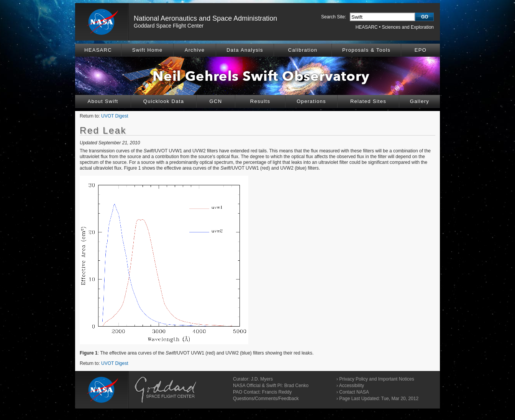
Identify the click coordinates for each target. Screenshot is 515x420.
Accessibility (352, 386)
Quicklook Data (164, 101)
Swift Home (147, 50)
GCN (216, 101)
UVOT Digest (115, 116)
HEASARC (367, 27)
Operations (311, 101)
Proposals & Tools (366, 50)
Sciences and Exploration (408, 27)
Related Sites (368, 101)
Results (260, 101)
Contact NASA (354, 392)
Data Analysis (245, 50)
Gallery (420, 101)
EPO (421, 50)
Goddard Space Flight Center (169, 26)
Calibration (303, 50)
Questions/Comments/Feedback (266, 399)
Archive (195, 50)
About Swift (103, 101)
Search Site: (334, 17)
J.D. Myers (262, 379)
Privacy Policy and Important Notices (376, 379)
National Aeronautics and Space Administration (205, 18)
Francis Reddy (277, 392)
